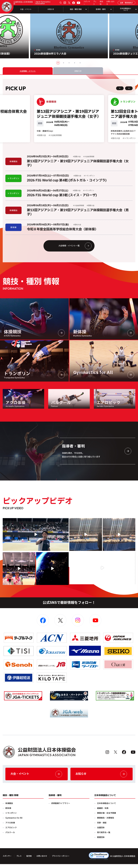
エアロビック (11, 832)
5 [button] (80, 63)
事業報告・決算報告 (106, 822)
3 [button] (69, 63)
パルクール (10, 836)
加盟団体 (101, 832)
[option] (69, 36)
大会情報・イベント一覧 (74, 248)
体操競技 (9, 807)
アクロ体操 (10, 827)
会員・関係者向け (126, 3)
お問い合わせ (110, 3)
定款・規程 (102, 827)
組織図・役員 (103, 812)
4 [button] (75, 63)
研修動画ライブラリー (61, 807)
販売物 (101, 3)
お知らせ (51, 9)
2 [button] (64, 63)
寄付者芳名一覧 (104, 836)
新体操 (8, 812)
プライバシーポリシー (64, 860)
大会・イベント (26, 9)
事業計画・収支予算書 (106, 817)
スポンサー (87, 3)
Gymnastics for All (14, 822)
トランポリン (11, 817)
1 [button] (58, 63)
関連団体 (101, 841)
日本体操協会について (106, 807)
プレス (95, 3)
